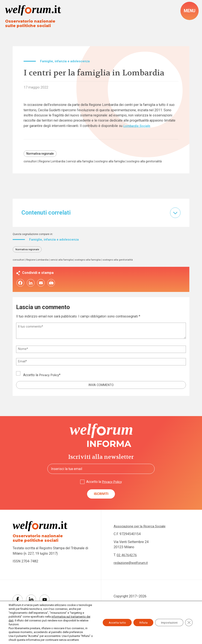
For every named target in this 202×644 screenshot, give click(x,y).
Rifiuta (140, 621)
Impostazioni (168, 621)
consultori (31, 162)
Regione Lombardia (54, 162)
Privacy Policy (50, 380)
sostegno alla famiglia (114, 162)
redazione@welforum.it (131, 569)
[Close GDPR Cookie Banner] (189, 621)
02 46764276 (127, 561)
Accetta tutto (112, 621)
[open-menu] (189, 11)
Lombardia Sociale (137, 126)
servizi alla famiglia (83, 162)
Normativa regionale (41, 154)
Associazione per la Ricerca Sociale (141, 533)
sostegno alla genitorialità (42, 166)
